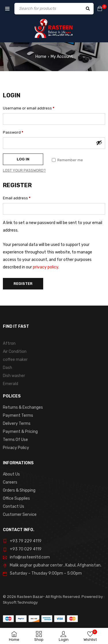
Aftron (9, 343)
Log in (23, 159)
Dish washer (14, 376)
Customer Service (20, 515)
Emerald (11, 384)
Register (23, 284)
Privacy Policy (16, 448)
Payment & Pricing (20, 432)
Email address (17, 198)
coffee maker (15, 360)
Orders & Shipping (19, 490)
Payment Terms (18, 415)
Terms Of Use (15, 440)
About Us (11, 474)
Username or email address (29, 108)
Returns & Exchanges (23, 407)
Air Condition (15, 352)
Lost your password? (24, 170)
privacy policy (46, 267)
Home (41, 57)
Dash (7, 368)
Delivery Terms (17, 424)
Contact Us (14, 506)
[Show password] (99, 143)
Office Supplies (16, 498)
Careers (10, 482)
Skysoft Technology (20, 602)
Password (13, 132)
